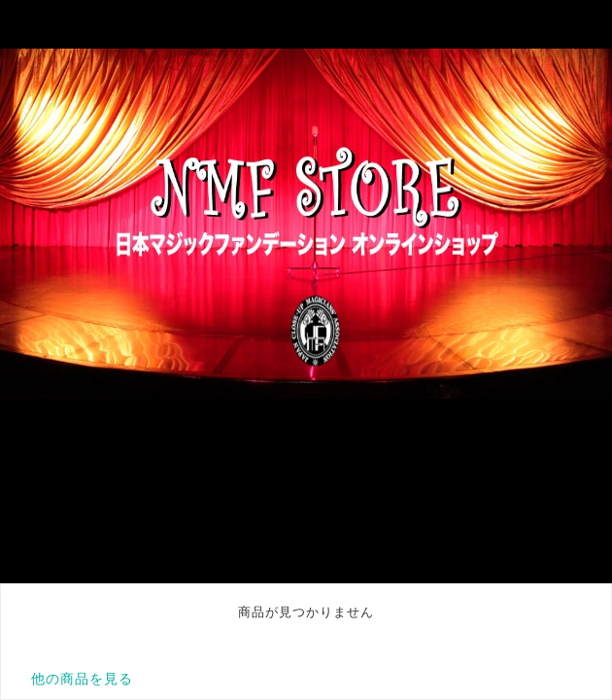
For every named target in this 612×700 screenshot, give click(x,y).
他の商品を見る (82, 679)
